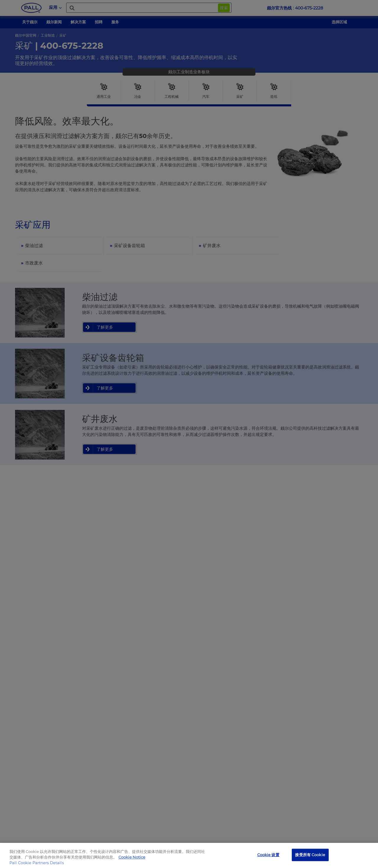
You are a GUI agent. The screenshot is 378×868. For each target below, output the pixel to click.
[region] (189, 855)
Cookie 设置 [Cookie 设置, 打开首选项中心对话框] (268, 855)
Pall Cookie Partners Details (37, 863)
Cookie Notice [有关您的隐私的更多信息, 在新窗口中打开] (132, 857)
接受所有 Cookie (310, 855)
